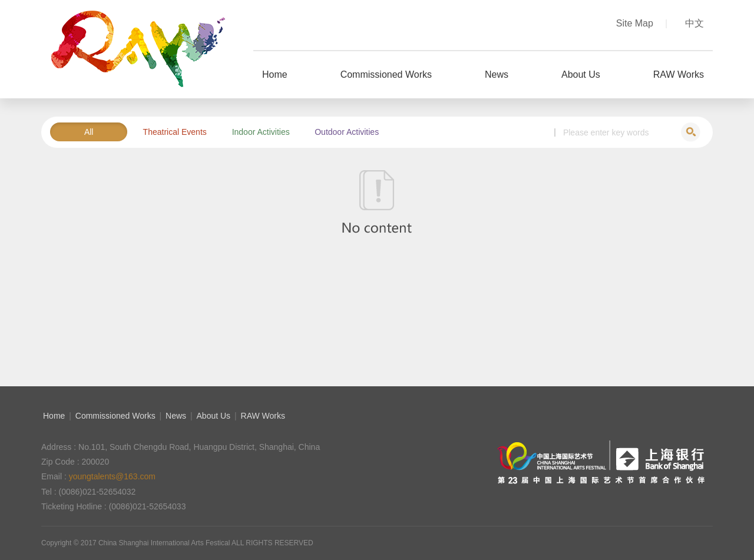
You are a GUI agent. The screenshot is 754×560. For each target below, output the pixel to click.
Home (54, 416)
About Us (214, 416)
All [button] (89, 132)
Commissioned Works (115, 416)
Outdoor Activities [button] (347, 132)
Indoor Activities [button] (261, 132)
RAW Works (263, 416)
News (176, 416)
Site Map (642, 23)
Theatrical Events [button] (175, 132)
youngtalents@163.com (112, 476)
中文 (695, 23)
